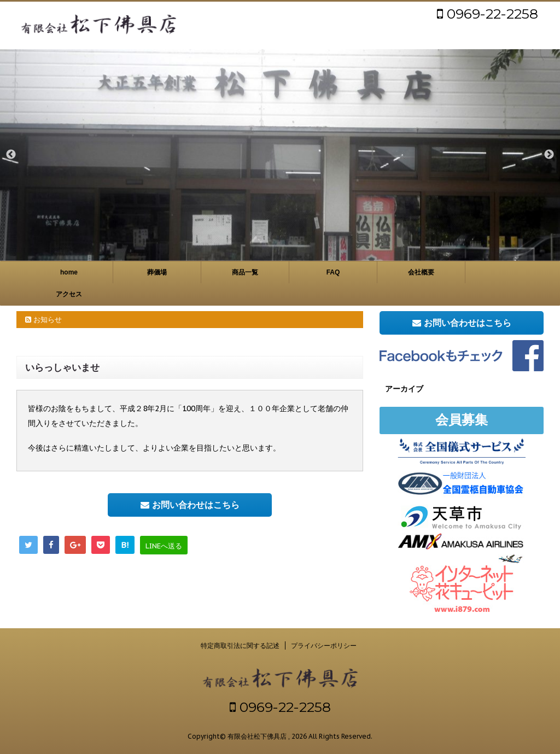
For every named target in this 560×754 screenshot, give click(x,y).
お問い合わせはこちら (190, 505)
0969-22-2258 (488, 14)
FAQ (333, 272)
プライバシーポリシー (324, 645)
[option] (280, 155)
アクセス (69, 294)
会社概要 (421, 272)
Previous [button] (11, 155)
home (69, 272)
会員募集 (462, 420)
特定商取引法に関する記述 (240, 645)
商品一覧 (245, 272)
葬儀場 (157, 272)
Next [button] (549, 155)
